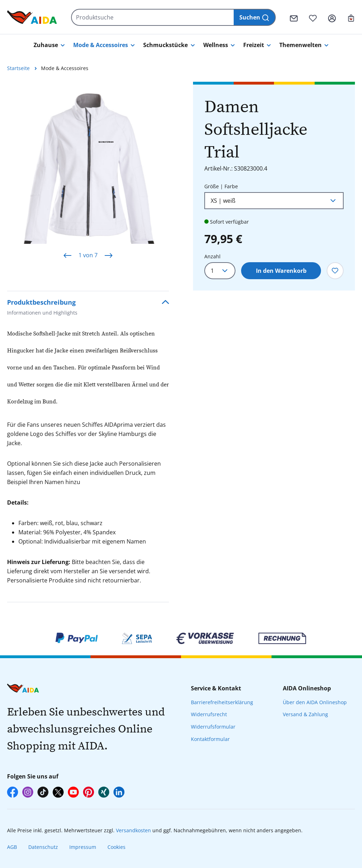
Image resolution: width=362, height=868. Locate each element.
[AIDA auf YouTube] (73, 792)
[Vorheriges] (68, 255)
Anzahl (212, 256)
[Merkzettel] (313, 17)
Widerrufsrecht (209, 714)
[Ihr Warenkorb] (351, 17)
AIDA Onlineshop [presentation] (307, 688)
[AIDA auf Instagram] (28, 792)
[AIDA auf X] (58, 792)
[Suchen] (255, 17)
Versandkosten (133, 830)
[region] (88, 174)
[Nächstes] (109, 255)
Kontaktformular (210, 739)
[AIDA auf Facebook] (13, 792)
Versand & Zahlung (305, 714)
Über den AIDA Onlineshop (315, 702)
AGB (12, 847)
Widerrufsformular (213, 727)
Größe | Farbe (221, 186)
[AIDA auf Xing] (104, 792)
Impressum (83, 847)
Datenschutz (43, 847)
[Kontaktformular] (294, 17)
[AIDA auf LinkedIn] (119, 792)
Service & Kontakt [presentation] (216, 688)
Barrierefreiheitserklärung (222, 702)
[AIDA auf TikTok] (43, 792)
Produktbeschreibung (42, 308)
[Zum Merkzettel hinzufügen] (335, 271)
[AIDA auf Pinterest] (89, 792)
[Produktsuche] (153, 17)
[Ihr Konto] (332, 17)
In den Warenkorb (281, 271)
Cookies (116, 847)
